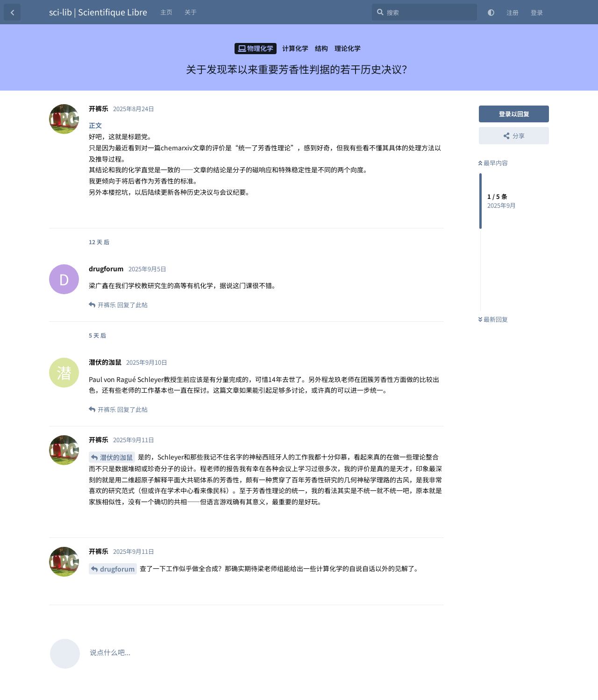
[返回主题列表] (12, 12)
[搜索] (424, 12)
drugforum (117, 569)
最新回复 (493, 319)
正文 (95, 125)
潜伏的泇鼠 (116, 457)
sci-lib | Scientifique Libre (98, 12)
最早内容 (493, 163)
